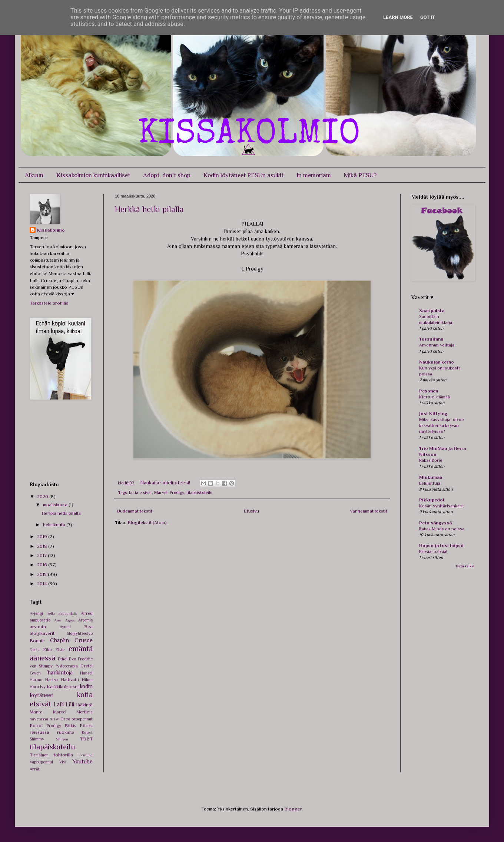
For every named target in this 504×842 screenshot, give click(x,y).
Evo (72, 659)
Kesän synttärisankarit (442, 506)
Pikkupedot (432, 500)
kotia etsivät (140, 493)
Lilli (70, 704)
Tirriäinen (39, 755)
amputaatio (40, 620)
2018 (43, 546)
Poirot (36, 725)
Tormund (85, 755)
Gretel (87, 666)
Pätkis (70, 726)
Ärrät (35, 769)
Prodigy (177, 493)
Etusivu (251, 511)
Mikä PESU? (360, 175)
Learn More (398, 17)
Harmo (36, 680)
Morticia (84, 712)
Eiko (47, 650)
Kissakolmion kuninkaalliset (93, 175)
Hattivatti (70, 680)
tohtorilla (63, 755)
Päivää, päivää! (433, 551)
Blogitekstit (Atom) (147, 522)
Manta (36, 712)
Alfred (87, 613)
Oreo (65, 719)
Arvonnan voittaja (437, 345)
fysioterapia (67, 666)
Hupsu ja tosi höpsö (441, 545)
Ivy (43, 687)
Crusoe (84, 640)
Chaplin (59, 640)
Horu (34, 687)
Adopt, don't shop (167, 175)
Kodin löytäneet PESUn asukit (243, 175)
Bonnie (37, 641)
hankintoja (60, 672)
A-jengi (36, 613)
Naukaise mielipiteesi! (166, 482)
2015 (42, 574)
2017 (42, 555)
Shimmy (37, 739)
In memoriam (314, 175)
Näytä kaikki (464, 566)
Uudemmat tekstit (135, 511)
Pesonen (429, 391)
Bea (88, 626)
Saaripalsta (432, 310)
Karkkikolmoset (63, 687)
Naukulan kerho (437, 362)
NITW (54, 719)
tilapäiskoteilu (199, 493)
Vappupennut (42, 762)
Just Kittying (433, 413)
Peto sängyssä (435, 523)
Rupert (87, 732)
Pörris (86, 725)
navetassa (39, 719)
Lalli (59, 704)
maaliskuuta (56, 505)
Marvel (161, 493)
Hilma (87, 680)
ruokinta (66, 732)
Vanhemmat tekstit (369, 511)
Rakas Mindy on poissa (442, 529)
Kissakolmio (51, 230)
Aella (51, 614)
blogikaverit (42, 633)
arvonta (38, 626)
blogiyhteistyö (80, 633)
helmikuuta (55, 525)
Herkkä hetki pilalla (149, 209)
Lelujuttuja (430, 483)
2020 (43, 496)
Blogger (293, 809)
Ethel (63, 659)
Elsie (60, 650)
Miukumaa (431, 477)
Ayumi (65, 627)
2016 (43, 565)
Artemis (85, 620)
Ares (58, 620)
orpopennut (82, 719)
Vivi (63, 762)
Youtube (82, 761)
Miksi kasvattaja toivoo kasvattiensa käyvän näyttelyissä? (442, 425)
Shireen (62, 739)
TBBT (86, 739)
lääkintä (84, 705)
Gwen (35, 673)
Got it (428, 17)
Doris (34, 650)
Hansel (86, 673)
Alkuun (34, 175)
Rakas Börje (431, 460)
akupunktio (68, 614)
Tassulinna (431, 339)
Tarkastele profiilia (49, 303)
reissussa (39, 732)
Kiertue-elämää (435, 397)
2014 (43, 584)
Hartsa (52, 680)
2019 (43, 536)
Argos (70, 620)
